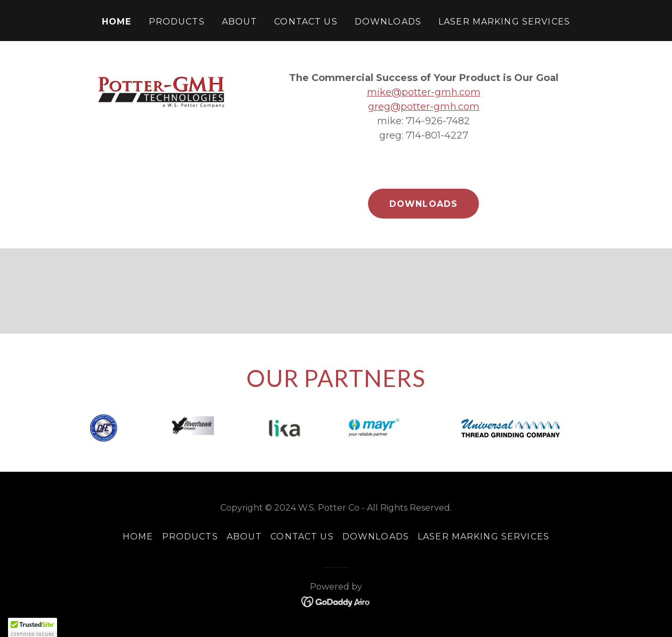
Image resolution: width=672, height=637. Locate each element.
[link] (336, 601)
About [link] (240, 22)
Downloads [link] (388, 22)
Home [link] (117, 22)
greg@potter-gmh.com (424, 107)
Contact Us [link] (306, 22)
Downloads (423, 204)
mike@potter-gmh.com (424, 92)
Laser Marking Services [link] (504, 22)
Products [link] (177, 22)
